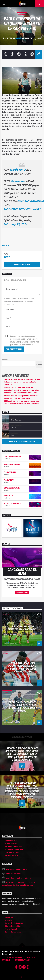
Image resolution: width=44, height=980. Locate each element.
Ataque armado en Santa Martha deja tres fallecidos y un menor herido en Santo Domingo (22, 382)
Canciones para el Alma (13, 456)
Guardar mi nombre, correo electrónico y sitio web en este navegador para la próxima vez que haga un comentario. (24, 336)
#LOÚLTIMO (17, 170)
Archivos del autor (22, 264)
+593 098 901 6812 (14, 874)
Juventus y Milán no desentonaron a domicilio (22, 628)
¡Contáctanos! (11, 929)
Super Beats (8, 496)
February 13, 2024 (15, 224)
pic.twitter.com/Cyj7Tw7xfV (22, 209)
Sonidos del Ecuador (12, 464)
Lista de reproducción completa (22, 441)
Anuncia (8, 920)
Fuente (6, 245)
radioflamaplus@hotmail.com (19, 878)
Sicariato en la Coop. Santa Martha (19, 387)
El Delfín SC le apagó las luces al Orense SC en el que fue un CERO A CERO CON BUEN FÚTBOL (22, 706)
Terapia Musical (12, 855)
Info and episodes (22, 592)
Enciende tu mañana (12, 488)
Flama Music (9, 480)
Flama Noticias (10, 472)
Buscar (5, 360)
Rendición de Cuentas (14, 923)
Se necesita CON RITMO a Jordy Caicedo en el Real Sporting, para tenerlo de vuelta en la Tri (22, 667)
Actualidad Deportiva (13, 503)
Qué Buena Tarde (12, 852)
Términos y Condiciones (13, 958)
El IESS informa (11, 844)
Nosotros (9, 917)
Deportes (22, 15)
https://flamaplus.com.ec (17, 869)
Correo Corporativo (13, 932)
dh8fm (18, 38)
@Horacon (18, 181)
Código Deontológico (14, 926)
